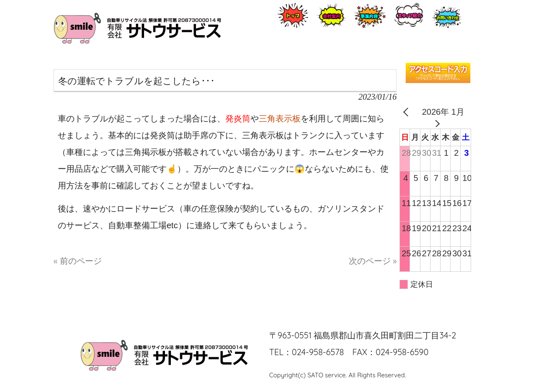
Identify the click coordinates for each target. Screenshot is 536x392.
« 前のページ (78, 261)
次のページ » (373, 261)
